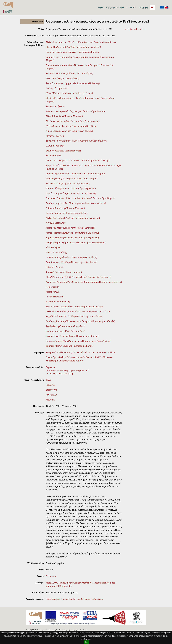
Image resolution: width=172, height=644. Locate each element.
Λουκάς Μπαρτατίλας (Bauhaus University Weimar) (71, 193)
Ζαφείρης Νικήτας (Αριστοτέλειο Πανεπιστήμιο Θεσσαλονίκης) (76, 141)
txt (144, 29)
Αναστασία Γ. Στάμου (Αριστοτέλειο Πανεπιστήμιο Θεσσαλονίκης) (78, 161)
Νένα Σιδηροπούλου (56, 223)
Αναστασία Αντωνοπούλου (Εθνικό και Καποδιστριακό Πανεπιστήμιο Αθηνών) (84, 282)
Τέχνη (49, 380)
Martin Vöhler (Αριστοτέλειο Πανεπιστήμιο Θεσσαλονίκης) (74, 307)
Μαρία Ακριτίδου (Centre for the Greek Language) (70, 228)
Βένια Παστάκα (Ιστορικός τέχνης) (62, 78)
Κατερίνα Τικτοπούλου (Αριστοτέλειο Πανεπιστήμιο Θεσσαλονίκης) (78, 341)
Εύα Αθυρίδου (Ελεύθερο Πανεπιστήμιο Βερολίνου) (71, 188)
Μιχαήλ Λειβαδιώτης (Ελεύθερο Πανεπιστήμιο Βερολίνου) (74, 316)
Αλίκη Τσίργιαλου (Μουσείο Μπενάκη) (64, 116)
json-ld (133, 29)
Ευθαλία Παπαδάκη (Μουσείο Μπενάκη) (65, 208)
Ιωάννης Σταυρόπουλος (57, 88)
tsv (140, 29)
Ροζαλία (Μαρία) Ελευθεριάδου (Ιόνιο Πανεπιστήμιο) (71, 179)
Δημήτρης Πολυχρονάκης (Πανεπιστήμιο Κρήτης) (70, 346)
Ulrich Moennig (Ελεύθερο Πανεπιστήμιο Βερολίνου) (71, 257)
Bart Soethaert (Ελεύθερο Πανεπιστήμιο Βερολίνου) (71, 262)
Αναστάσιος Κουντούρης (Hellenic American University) (73, 83)
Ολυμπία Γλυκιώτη (55, 146)
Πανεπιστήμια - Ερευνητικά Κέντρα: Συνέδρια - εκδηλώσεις (74, 599)
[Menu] (152, 7)
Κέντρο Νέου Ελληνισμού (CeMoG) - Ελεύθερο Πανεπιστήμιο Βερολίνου (81, 352)
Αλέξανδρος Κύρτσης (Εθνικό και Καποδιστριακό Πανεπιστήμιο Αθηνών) (81, 42)
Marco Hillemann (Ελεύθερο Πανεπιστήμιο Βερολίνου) (72, 233)
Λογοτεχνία (51, 395)
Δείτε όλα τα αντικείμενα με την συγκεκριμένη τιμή (68, 370)
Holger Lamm (53, 287)
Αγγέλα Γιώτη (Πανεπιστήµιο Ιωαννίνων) (65, 326)
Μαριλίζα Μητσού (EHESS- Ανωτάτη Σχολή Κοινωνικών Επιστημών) (79, 277)
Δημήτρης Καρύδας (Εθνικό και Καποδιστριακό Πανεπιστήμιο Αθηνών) (80, 321)
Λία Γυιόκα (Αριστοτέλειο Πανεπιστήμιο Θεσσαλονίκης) (73, 121)
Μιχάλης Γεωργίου (55, 136)
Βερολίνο (50, 367)
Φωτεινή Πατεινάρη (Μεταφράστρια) (64, 272)
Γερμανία (50, 385)
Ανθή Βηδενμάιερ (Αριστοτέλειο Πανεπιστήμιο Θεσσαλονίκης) (76, 243)
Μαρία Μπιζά (52, 292)
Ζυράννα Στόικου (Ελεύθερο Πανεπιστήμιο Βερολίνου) (72, 238)
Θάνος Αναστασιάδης (56, 252)
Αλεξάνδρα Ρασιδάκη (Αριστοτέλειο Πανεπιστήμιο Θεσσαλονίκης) (78, 311)
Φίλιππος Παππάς (55, 267)
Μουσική (50, 400)
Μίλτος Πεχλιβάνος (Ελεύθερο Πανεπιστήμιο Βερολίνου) (73, 47)
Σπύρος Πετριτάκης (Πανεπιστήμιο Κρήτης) (67, 213)
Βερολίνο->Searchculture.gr (60, 374)
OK (87, 642)
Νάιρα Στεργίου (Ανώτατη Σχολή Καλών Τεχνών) (69, 131)
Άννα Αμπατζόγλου (55, 106)
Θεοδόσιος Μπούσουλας (58, 302)
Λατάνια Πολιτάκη (55, 297)
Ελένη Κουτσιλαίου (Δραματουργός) (63, 151)
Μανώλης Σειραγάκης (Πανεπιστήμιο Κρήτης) (68, 184)
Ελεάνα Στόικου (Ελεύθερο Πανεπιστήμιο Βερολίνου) (71, 126)
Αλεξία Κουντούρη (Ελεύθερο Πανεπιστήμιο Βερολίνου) (73, 218)
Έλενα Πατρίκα (53, 247)
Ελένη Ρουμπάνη (54, 156)
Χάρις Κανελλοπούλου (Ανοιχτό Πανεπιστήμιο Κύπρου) (73, 52)
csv (127, 29)
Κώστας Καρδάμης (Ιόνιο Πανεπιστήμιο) (65, 331)
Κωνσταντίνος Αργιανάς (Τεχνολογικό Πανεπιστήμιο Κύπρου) (76, 111)
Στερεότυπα (52, 390)
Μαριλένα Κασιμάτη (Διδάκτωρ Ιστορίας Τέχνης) (69, 73)
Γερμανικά (51, 576)
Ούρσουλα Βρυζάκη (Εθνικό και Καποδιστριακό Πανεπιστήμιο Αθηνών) (80, 198)
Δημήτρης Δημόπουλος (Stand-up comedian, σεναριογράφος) (76, 203)
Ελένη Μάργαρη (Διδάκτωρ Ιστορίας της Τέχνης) (69, 93)
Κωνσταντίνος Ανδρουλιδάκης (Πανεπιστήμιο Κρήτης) (72, 336)
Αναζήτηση (143, 7)
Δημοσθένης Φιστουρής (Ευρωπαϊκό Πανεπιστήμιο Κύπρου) (75, 174)
